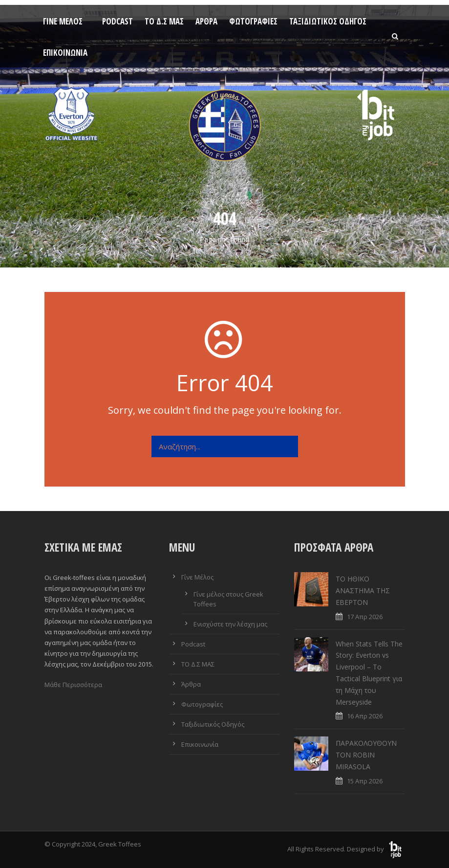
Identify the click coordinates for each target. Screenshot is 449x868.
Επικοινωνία (65, 53)
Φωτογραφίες (253, 21)
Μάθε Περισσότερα (73, 685)
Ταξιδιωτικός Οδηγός (328, 21)
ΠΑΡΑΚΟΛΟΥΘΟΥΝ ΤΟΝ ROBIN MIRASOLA (366, 755)
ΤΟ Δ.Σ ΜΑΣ (164, 21)
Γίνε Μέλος (63, 21)
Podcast (118, 21)
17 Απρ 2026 (365, 617)
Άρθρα (206, 21)
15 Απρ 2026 (365, 781)
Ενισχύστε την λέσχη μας (230, 624)
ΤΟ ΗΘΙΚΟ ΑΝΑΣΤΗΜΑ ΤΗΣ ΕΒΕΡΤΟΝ (363, 590)
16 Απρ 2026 (365, 716)
